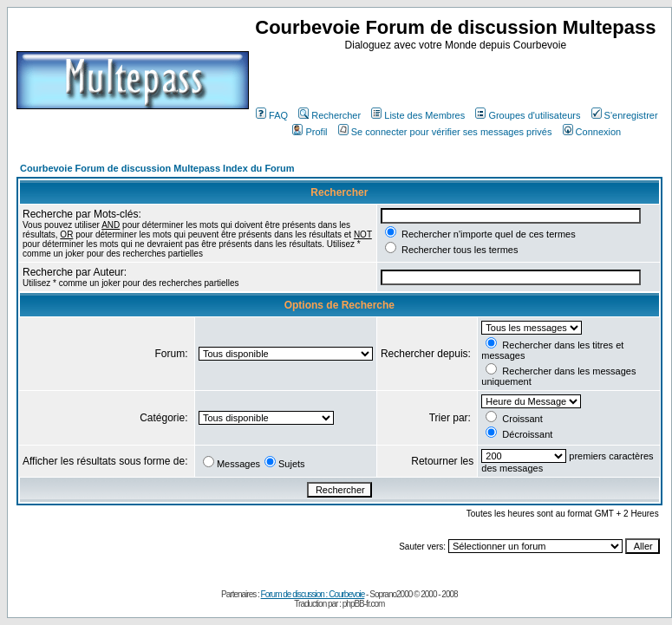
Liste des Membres (418, 115)
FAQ (272, 115)
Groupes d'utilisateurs (528, 115)
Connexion (592, 132)
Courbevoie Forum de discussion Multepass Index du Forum (157, 168)
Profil (310, 132)
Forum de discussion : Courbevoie (313, 594)
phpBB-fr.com (364, 604)
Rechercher (329, 115)
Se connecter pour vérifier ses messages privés (445, 132)
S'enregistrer (625, 115)
